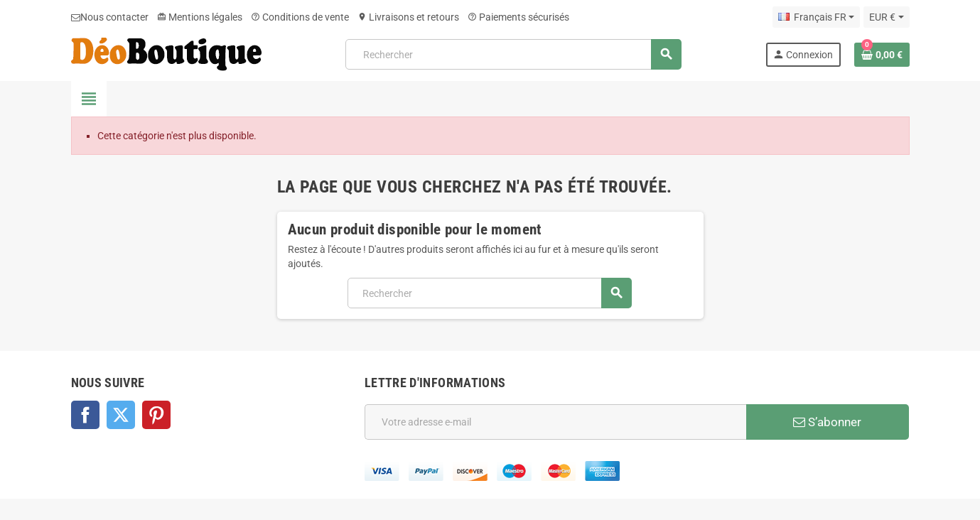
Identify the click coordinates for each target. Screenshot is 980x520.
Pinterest (156, 415)
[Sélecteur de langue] (816, 17)
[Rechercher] (513, 54)
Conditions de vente (300, 17)
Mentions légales (200, 17)
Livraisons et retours (408, 17)
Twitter (121, 415)
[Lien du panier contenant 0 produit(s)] (882, 55)
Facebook (85, 415)
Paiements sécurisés (518, 17)
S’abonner (827, 422)
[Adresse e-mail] (555, 422)
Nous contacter (110, 17)
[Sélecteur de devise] (886, 17)
